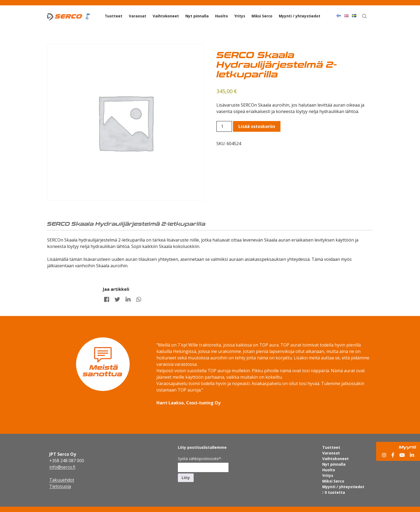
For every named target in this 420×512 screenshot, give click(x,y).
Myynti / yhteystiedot (300, 16)
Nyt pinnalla (197, 16)
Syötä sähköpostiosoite (200, 459)
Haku (367, 15)
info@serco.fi (62, 467)
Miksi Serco (262, 16)
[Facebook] (393, 455)
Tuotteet (114, 16)
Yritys (240, 16)
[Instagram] (384, 455)
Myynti (407, 447)
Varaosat (138, 16)
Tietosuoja (60, 486)
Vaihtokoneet (166, 16)
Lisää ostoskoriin (257, 126)
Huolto (222, 16)
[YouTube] (402, 455)
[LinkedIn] (412, 455)
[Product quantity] (224, 126)
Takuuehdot (62, 480)
